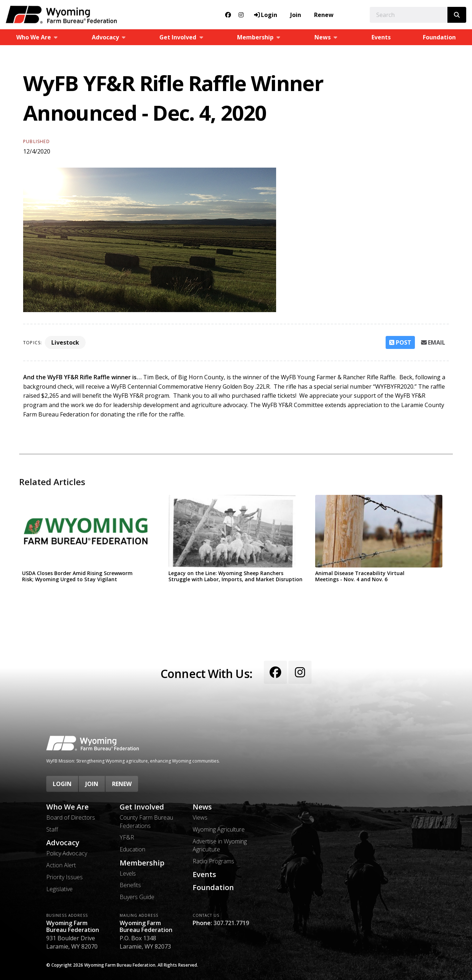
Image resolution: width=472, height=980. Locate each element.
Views (200, 817)
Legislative (59, 889)
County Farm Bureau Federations (146, 821)
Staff (52, 829)
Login (62, 784)
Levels (128, 873)
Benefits (130, 885)
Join (296, 15)
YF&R (127, 837)
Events (381, 37)
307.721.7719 (231, 923)
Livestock (65, 342)
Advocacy (63, 843)
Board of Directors (71, 817)
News (202, 807)
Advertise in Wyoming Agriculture (220, 845)
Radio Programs (213, 861)
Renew (324, 15)
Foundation (439, 37)
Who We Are (67, 807)
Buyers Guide (137, 897)
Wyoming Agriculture (219, 829)
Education (132, 849)
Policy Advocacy (67, 853)
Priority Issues (65, 877)
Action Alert (61, 865)
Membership (142, 863)
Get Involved (142, 807)
